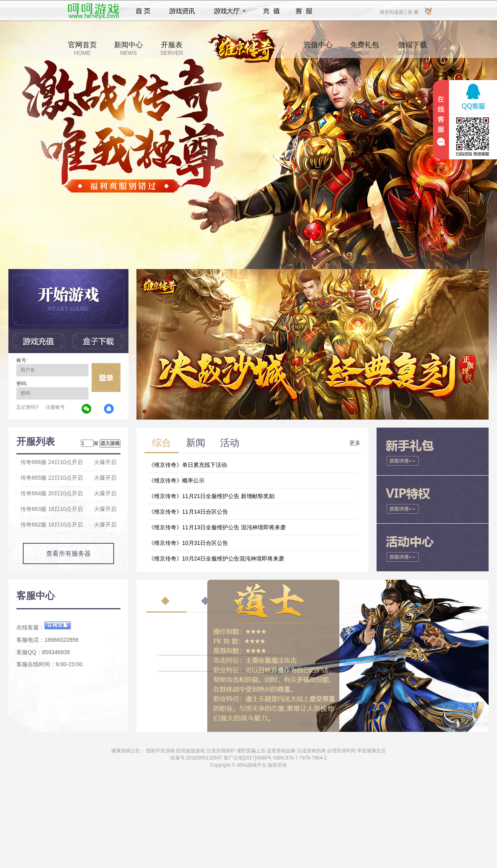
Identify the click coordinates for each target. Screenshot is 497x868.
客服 (304, 11)
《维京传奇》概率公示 (176, 480)
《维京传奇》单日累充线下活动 (188, 465)
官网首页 (82, 48)
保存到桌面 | (393, 12)
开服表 (171, 48)
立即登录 (106, 378)
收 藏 (413, 12)
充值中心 (318, 48)
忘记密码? (27, 407)
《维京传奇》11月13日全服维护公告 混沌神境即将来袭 (217, 527)
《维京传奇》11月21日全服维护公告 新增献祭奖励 (211, 496)
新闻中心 (128, 48)
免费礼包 (365, 48)
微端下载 (413, 48)
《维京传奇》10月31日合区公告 (188, 543)
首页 (143, 11)
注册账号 (55, 407)
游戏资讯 (182, 11)
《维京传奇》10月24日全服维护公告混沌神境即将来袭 (216, 559)
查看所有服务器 (68, 554)
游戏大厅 (228, 11)
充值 (271, 11)
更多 (355, 443)
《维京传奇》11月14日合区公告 (188, 512)
